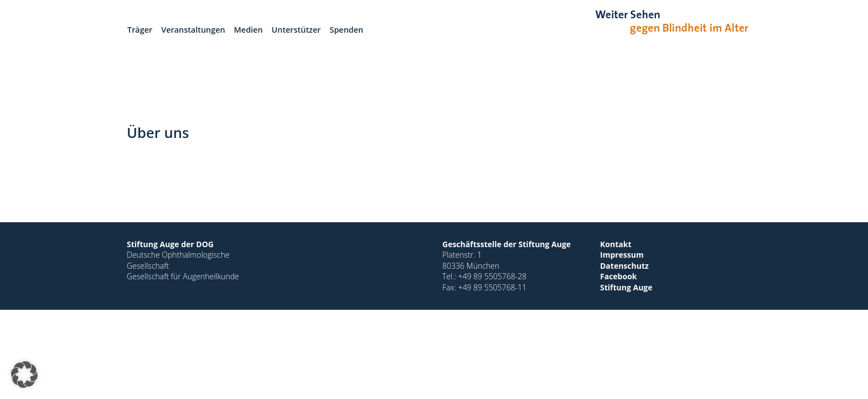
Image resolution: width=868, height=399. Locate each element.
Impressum (622, 255)
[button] (24, 375)
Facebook (619, 276)
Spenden (347, 30)
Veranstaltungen (193, 30)
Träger (140, 30)
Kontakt (616, 244)
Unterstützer (296, 30)
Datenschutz (624, 266)
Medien (249, 30)
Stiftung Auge (626, 287)
